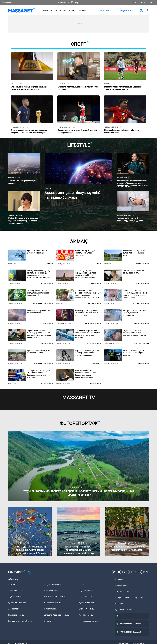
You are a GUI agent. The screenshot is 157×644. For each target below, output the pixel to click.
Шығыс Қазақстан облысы (42, 363)
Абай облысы (143, 363)
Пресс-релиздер (122, 591)
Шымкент (97, 363)
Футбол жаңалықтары (89, 621)
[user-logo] (142, 10)
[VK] (124, 572)
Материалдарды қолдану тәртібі (129, 597)
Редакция (119, 604)
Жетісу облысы (47, 383)
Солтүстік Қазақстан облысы (57, 615)
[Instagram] (135, 572)
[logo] (22, 10)
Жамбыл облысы (94, 303)
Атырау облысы (142, 283)
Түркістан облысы (46, 343)
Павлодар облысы (94, 343)
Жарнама (7, 2)
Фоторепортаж (83, 10)
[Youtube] (119, 572)
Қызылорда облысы (93, 323)
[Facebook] (130, 572)
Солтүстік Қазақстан (141, 343)
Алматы (98, 264)
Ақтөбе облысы (47, 283)
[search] (147, 10)
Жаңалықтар (47, 10)
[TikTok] (114, 572)
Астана (50, 264)
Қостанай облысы (46, 323)
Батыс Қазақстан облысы (43, 303)
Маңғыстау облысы (141, 323)
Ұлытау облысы (95, 383)
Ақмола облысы (142, 264)
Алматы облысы (94, 283)
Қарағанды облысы (141, 303)
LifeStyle (57, 10)
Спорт (65, 10)
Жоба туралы (121, 585)
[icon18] (29, 572)
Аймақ (72, 10)
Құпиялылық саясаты (124, 610)
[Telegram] (140, 572)
